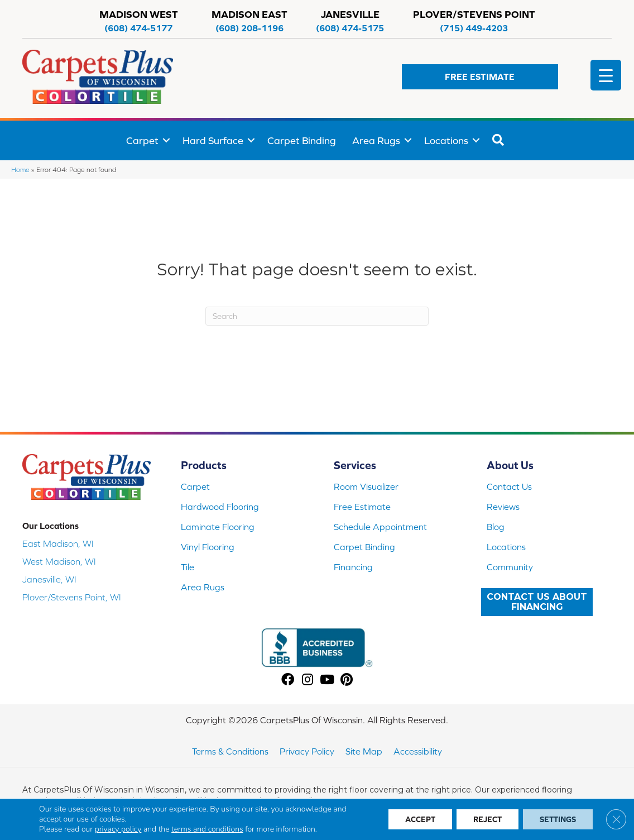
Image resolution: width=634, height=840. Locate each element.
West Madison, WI (59, 561)
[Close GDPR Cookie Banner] (616, 819)
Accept (420, 819)
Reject (487, 819)
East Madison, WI (58, 543)
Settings (558, 819)
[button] (480, 77)
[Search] (317, 316)
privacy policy (118, 829)
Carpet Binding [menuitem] (302, 140)
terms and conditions (207, 829)
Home (20, 170)
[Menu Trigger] (606, 75)
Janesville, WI (49, 579)
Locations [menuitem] (446, 140)
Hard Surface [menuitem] (213, 140)
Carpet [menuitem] (142, 140)
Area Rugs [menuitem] (376, 140)
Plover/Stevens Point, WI (72, 597)
